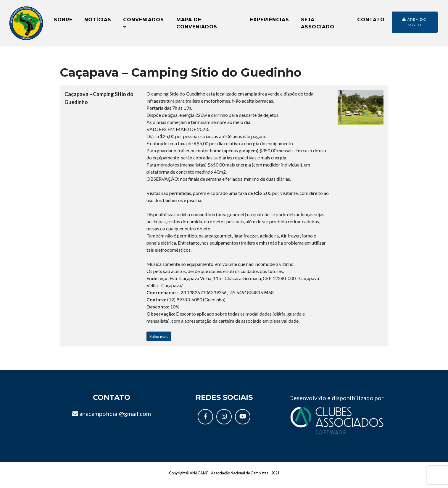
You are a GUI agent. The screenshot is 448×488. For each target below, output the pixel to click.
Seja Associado (318, 25)
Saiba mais (159, 341)
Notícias (98, 22)
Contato (371, 22)
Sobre (63, 22)
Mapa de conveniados (197, 25)
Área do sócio (415, 24)
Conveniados (144, 25)
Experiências (270, 22)
